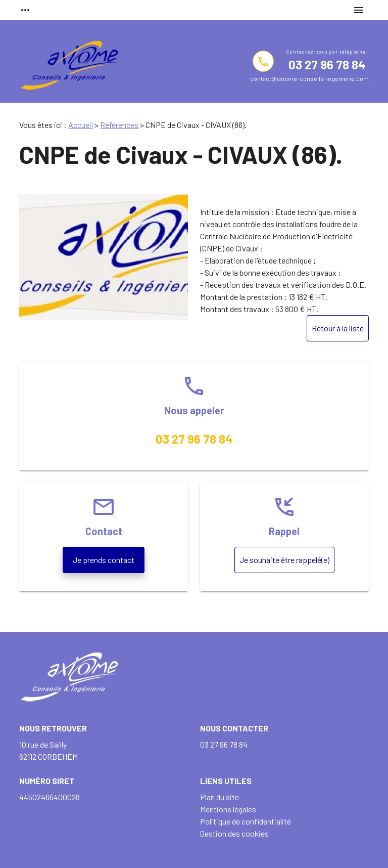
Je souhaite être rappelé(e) (284, 560)
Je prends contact (104, 560)
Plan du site (220, 797)
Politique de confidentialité (246, 821)
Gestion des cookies (234, 833)
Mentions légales (228, 809)
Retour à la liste (338, 328)
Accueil (81, 125)
